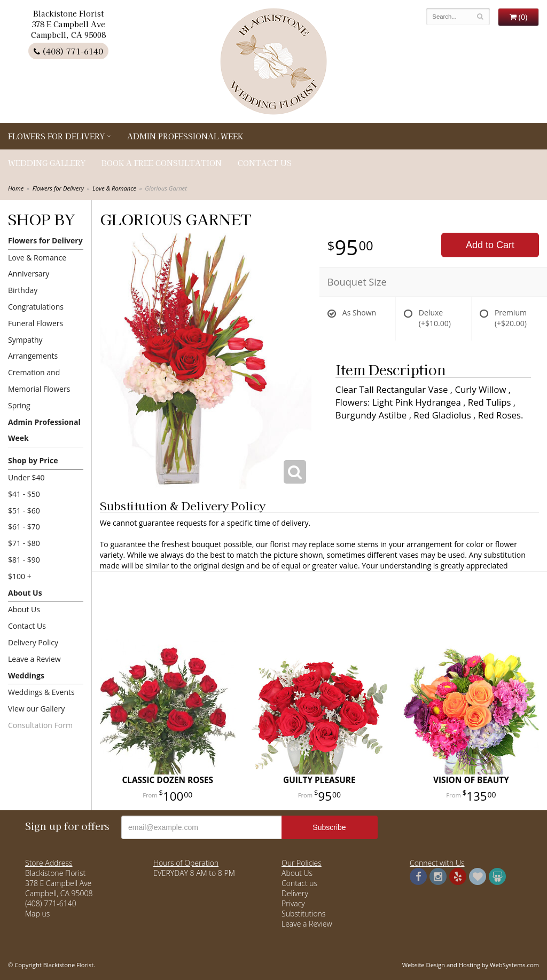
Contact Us (265, 163)
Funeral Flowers (36, 323)
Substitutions (303, 914)
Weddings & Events (41, 692)
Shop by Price (33, 460)
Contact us (299, 883)
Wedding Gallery (47, 163)
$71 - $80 (24, 543)
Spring (19, 405)
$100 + (20, 576)
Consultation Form (40, 725)
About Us (25, 593)
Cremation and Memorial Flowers (39, 381)
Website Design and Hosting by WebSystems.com (471, 965)
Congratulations (36, 307)
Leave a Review (34, 659)
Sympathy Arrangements (33, 348)
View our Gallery (36, 709)
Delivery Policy (33, 642)
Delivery (295, 893)
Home (16, 188)
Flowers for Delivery (56, 136)
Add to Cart (490, 245)
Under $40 (26, 477)
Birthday (23, 290)
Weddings (26, 675)
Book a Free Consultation (162, 163)
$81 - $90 (24, 560)
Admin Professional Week (185, 136)
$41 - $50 (24, 494)
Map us (37, 914)
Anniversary (29, 274)
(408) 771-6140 (68, 51)
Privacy (293, 903)
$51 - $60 (24, 511)
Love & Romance (114, 188)
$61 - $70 (24, 527)
